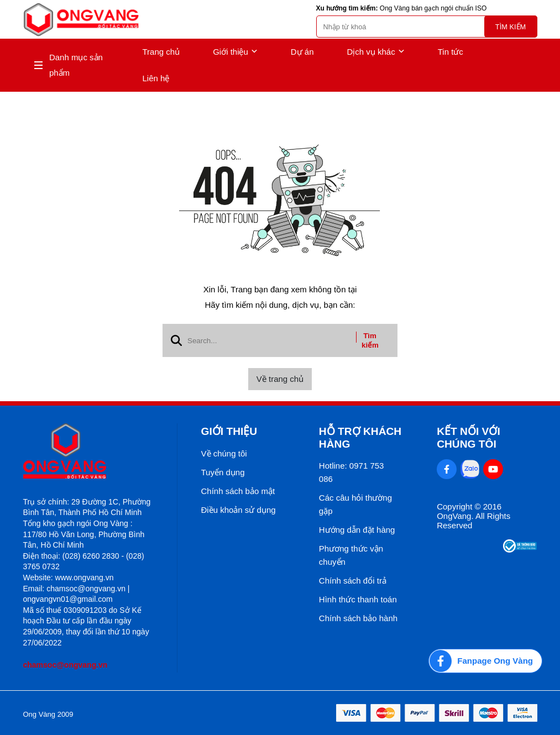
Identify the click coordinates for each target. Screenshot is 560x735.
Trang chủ (161, 52)
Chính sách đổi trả (353, 581)
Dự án (302, 52)
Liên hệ (156, 78)
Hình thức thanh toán (358, 599)
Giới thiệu (235, 52)
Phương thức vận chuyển (351, 555)
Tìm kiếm (511, 27)
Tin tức (451, 52)
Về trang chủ (280, 379)
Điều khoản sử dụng (239, 510)
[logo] (81, 20)
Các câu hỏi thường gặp (355, 504)
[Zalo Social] (470, 469)
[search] (427, 27)
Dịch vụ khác (376, 52)
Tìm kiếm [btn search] (370, 340)
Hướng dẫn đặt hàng (357, 530)
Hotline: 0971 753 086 (352, 472)
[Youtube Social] (493, 469)
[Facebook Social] (447, 469)
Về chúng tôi (224, 453)
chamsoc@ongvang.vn (66, 665)
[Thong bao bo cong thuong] (520, 550)
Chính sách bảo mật (238, 491)
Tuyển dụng (223, 472)
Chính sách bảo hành (358, 618)
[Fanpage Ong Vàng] (485, 661)
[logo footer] (88, 452)
